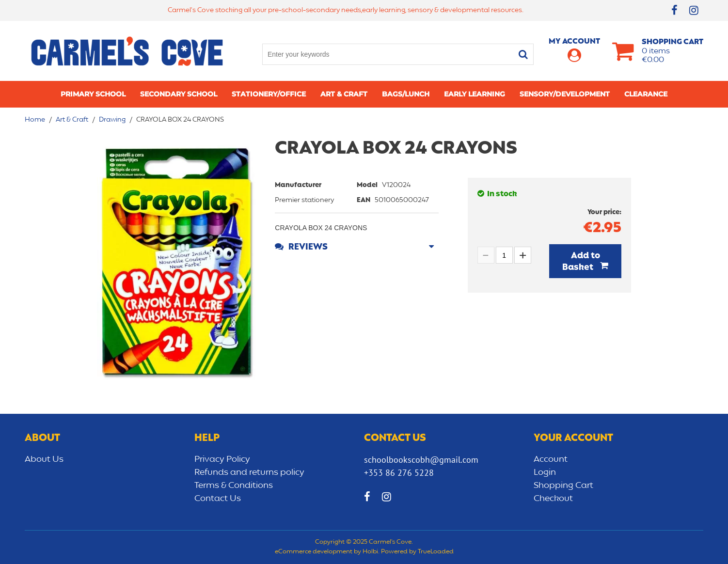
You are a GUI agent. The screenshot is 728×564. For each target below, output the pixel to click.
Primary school (93, 94)
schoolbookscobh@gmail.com (421, 460)
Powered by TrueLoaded (417, 552)
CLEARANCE (646, 94)
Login (545, 472)
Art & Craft (344, 94)
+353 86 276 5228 (399, 473)
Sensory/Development (565, 94)
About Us (44, 459)
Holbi (370, 552)
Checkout (553, 499)
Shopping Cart (563, 486)
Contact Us (218, 499)
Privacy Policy (222, 459)
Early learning (475, 94)
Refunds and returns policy (249, 472)
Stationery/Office (269, 94)
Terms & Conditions (234, 486)
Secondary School (179, 94)
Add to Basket (581, 262)
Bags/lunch (406, 94)
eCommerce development (314, 552)
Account (551, 459)
